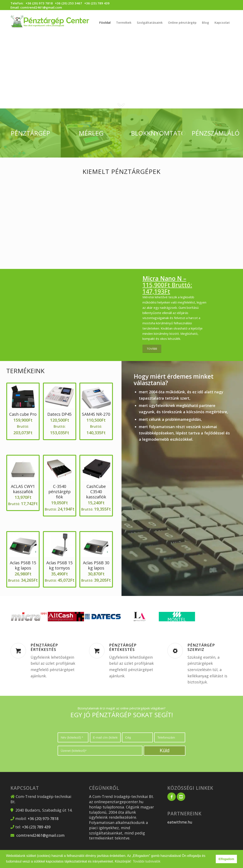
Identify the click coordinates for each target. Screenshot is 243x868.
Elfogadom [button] (226, 859)
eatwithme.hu (180, 822)
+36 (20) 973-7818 (43, 818)
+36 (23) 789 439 (97, 3)
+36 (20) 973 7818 (39, 3)
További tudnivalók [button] (147, 861)
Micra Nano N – (167, 285)
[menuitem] (105, 22)
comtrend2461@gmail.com (41, 7)
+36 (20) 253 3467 (69, 3)
